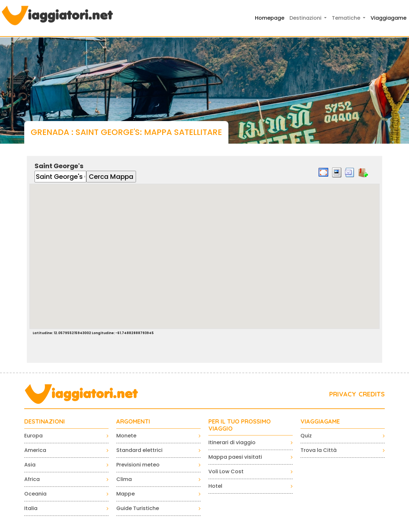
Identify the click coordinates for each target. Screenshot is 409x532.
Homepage (270, 18)
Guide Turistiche (138, 508)
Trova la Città (319, 450)
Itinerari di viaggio (232, 442)
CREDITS (372, 394)
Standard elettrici (139, 450)
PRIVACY (343, 394)
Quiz (306, 436)
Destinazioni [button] (306, 18)
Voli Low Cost (226, 471)
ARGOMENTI (133, 422)
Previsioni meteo (138, 465)
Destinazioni (45, 422)
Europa (33, 436)
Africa (32, 479)
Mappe (126, 494)
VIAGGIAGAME (320, 422)
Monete (126, 436)
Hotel (215, 486)
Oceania (35, 494)
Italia (31, 508)
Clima (124, 479)
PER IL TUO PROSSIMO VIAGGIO (240, 425)
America (35, 450)
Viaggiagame (388, 18)
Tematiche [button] (347, 18)
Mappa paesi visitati (235, 457)
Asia (30, 465)
